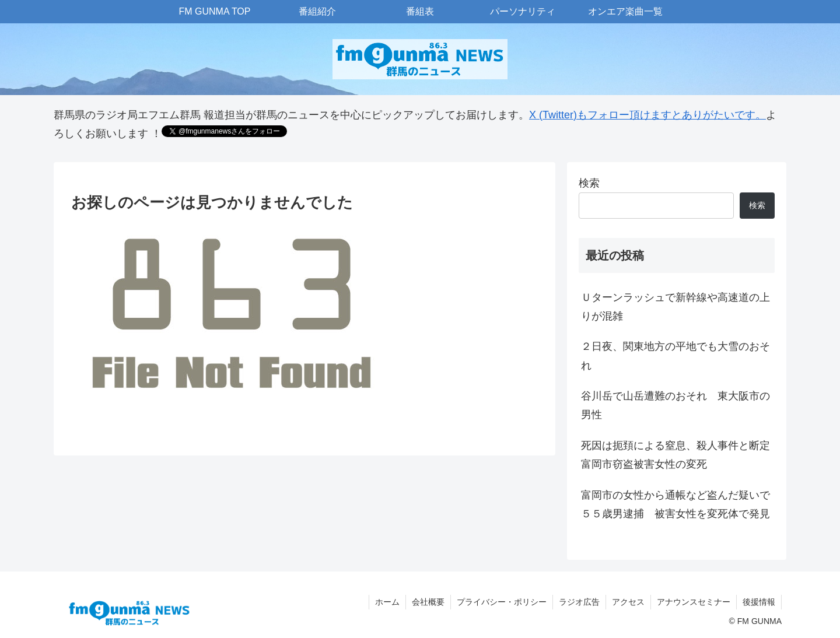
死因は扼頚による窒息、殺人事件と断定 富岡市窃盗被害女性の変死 (678, 455)
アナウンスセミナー (694, 602)
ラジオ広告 (579, 602)
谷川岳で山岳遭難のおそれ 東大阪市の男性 (675, 405)
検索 (589, 183)
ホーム (387, 602)
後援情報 (759, 602)
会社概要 (428, 602)
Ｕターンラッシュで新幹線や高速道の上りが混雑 (675, 307)
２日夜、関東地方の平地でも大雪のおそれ (675, 356)
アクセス (628, 602)
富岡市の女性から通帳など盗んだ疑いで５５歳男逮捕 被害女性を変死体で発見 (675, 504)
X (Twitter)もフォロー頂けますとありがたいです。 (647, 115)
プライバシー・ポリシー (502, 602)
